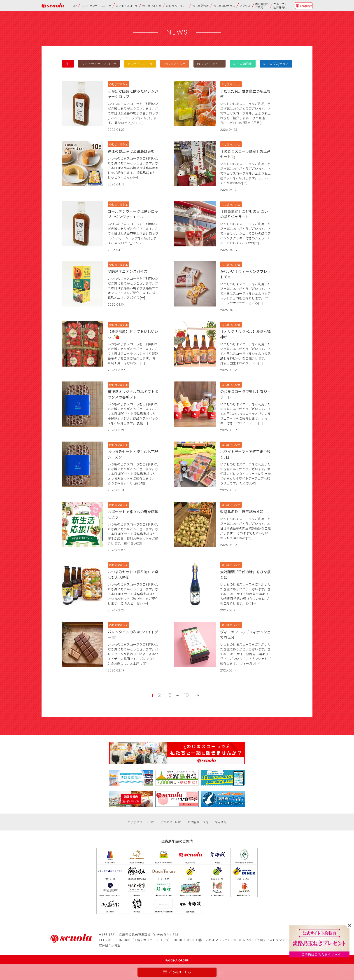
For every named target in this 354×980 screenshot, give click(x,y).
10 (186, 695)
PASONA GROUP (177, 960)
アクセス (245, 6)
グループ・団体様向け (280, 6)
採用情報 (221, 822)
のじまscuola (53, 6)
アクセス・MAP (171, 822)
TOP (74, 6)
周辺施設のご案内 (262, 6)
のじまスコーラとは (141, 822)
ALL (68, 64)
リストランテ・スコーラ (96, 6)
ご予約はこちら (177, 972)
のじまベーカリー (177, 6)
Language (306, 6)
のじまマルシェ (152, 6)
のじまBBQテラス (224, 6)
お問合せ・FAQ (198, 822)
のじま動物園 (200, 6)
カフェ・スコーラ (127, 6)
